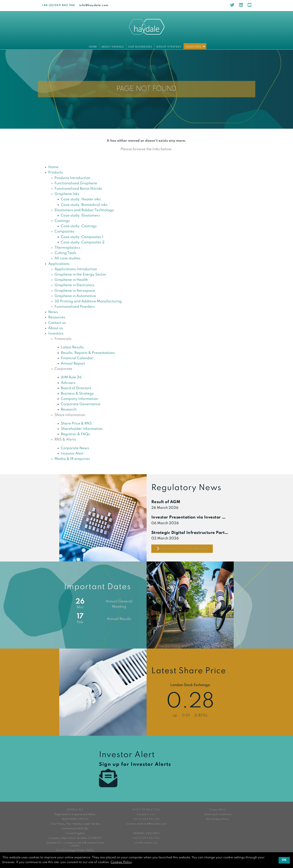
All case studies (67, 258)
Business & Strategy (77, 394)
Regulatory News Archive (182, 549)
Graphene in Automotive (75, 296)
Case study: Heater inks (81, 199)
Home (93, 47)
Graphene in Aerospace (75, 291)
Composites (65, 232)
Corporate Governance (81, 404)
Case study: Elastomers (80, 216)
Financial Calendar (77, 358)
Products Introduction (72, 178)
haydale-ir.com (146, 814)
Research (69, 410)
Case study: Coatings (79, 226)
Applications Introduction (76, 269)
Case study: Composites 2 (83, 242)
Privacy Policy (218, 810)
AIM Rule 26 (71, 377)
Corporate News (75, 448)
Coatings (62, 221)
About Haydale (113, 47)
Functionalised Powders (75, 307)
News (53, 312)
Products (56, 172)
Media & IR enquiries (72, 459)
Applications (59, 264)
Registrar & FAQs (75, 434)
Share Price (190, 692)
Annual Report (73, 364)
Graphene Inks (67, 194)
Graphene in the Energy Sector (80, 275)
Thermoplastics (67, 248)
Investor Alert (72, 454)
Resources (57, 317)
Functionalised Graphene (76, 183)
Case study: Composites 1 (82, 237)
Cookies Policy (121, 862)
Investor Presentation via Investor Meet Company (190, 517)
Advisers (68, 383)
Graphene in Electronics (74, 285)
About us (56, 328)
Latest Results (72, 347)
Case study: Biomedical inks (84, 205)
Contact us (57, 323)
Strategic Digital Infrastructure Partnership (190, 533)
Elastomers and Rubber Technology (84, 210)
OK (284, 860)
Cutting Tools (65, 253)
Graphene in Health (71, 280)
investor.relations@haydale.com (146, 824)
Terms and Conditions (218, 814)
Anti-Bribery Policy (218, 819)
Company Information (79, 399)
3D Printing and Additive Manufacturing (88, 301)
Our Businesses (140, 47)
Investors (194, 47)
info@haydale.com (94, 5)
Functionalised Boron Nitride (78, 189)
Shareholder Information (82, 429)
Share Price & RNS (76, 424)
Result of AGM (166, 502)
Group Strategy (169, 47)
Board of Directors (76, 388)
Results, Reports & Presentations (88, 353)
